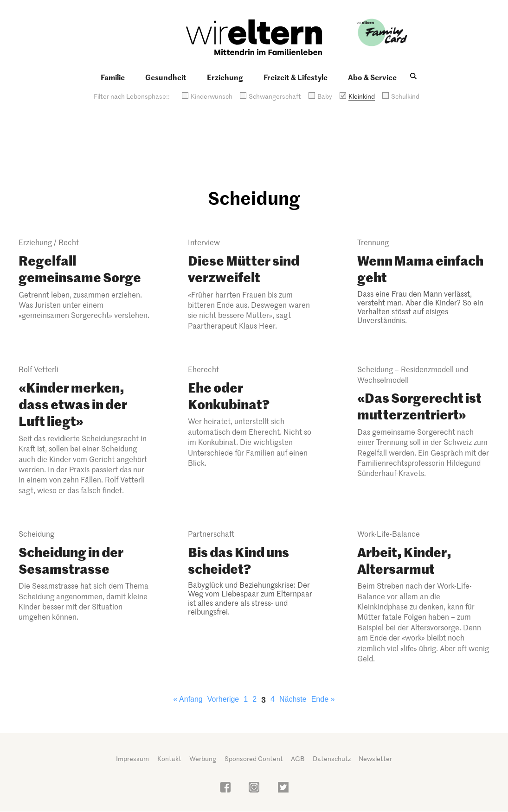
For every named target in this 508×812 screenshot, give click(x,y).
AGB (298, 758)
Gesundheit (166, 77)
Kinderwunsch (212, 96)
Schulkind (405, 96)
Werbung (203, 758)
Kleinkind (362, 96)
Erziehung (225, 77)
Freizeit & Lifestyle (296, 77)
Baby (325, 96)
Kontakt (169, 758)
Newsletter (375, 758)
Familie (113, 77)
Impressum (132, 758)
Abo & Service (372, 77)
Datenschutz (332, 758)
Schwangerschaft (275, 96)
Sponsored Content (254, 758)
